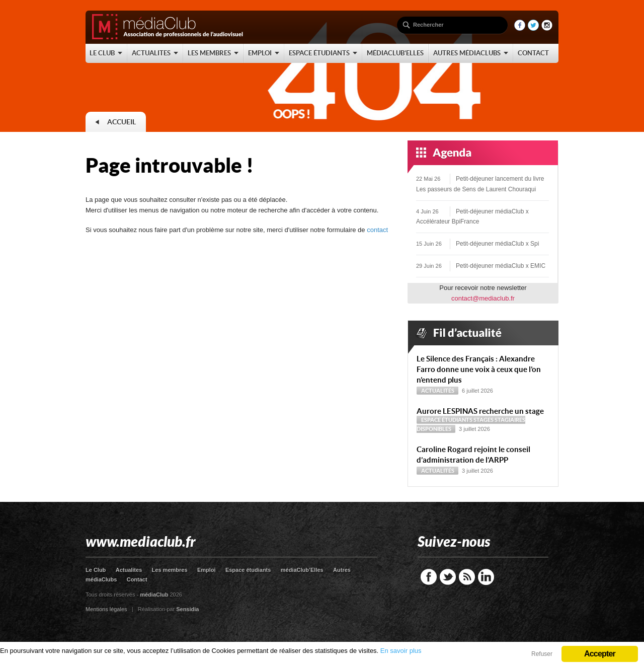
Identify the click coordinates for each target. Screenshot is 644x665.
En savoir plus (401, 651)
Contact (137, 579)
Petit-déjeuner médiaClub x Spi (497, 244)
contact (377, 230)
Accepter (600, 654)
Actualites (129, 570)
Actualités (438, 391)
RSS (467, 577)
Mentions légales (106, 609)
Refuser (542, 654)
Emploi (207, 570)
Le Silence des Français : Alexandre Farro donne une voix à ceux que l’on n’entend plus (479, 369)
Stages (484, 420)
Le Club (96, 570)
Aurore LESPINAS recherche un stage (480, 411)
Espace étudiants (447, 420)
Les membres (170, 570)
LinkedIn (486, 577)
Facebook (429, 577)
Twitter (448, 577)
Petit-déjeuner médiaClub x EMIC (501, 266)
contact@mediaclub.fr (483, 298)
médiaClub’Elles (302, 570)
